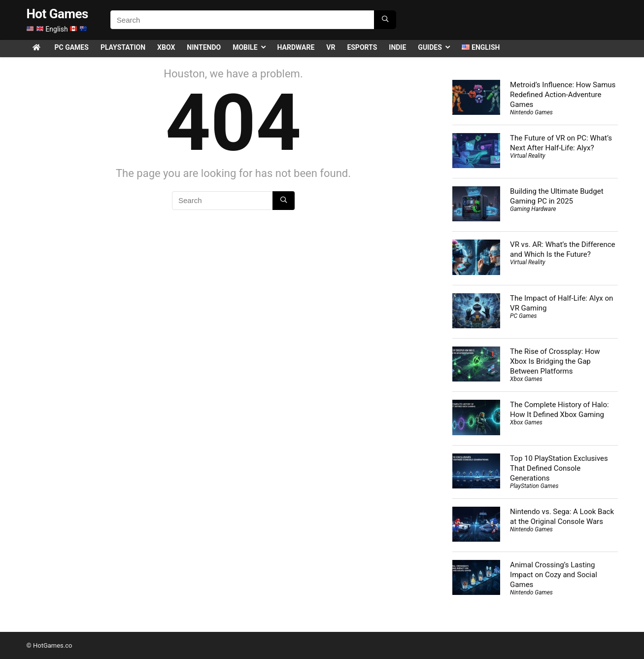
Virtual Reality (527, 156)
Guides (430, 47)
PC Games (72, 47)
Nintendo (204, 47)
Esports (362, 47)
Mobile (245, 47)
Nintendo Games (531, 112)
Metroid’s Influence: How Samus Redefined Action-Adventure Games (563, 95)
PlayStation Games (534, 486)
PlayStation (123, 47)
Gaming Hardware (533, 209)
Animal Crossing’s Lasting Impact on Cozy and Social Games (554, 575)
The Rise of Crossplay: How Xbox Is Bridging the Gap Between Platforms (555, 361)
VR (331, 47)
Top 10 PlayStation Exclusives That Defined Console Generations (559, 468)
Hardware (296, 47)
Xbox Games (526, 379)
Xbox (166, 47)
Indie (397, 47)
